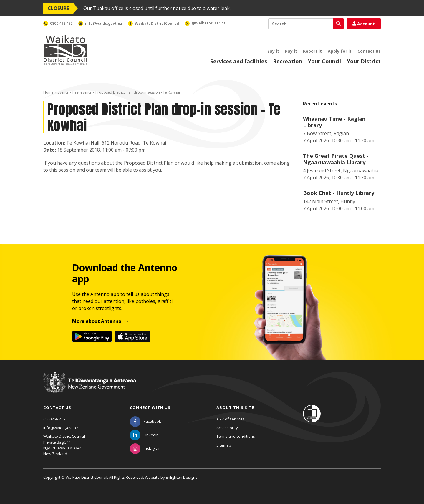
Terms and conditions (236, 436)
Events (63, 92)
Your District (364, 61)
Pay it (291, 51)
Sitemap (224, 445)
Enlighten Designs (182, 477)
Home (48, 92)
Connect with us (150, 407)
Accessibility (227, 428)
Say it (273, 51)
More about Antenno (97, 321)
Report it (312, 51)
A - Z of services (231, 419)
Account (364, 24)
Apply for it (340, 51)
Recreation (288, 61)
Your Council (324, 61)
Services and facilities (239, 61)
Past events (82, 92)
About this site (235, 407)
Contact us (369, 51)
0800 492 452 (54, 419)
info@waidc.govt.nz (61, 428)
